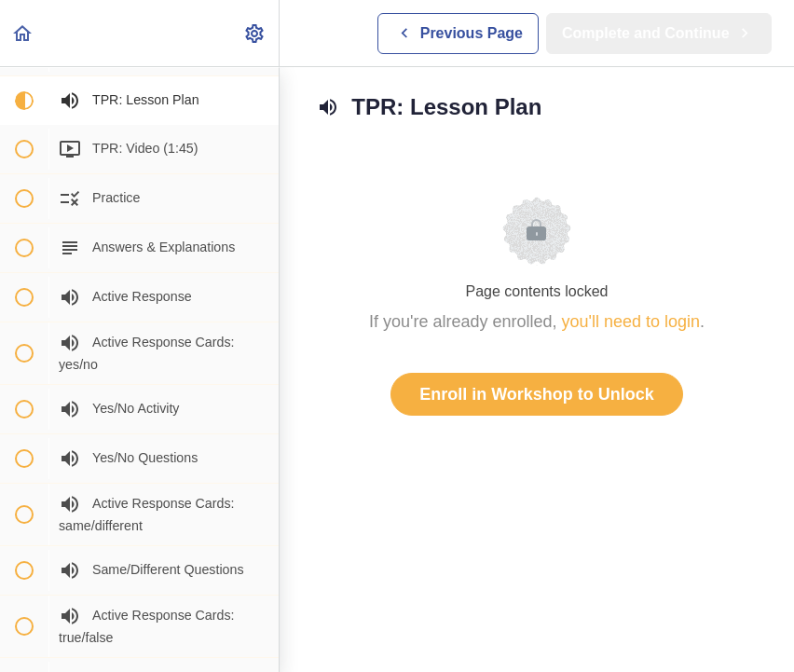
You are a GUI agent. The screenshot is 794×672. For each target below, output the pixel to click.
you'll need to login (631, 322)
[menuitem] (255, 33)
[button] (23, 33)
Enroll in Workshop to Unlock (537, 394)
